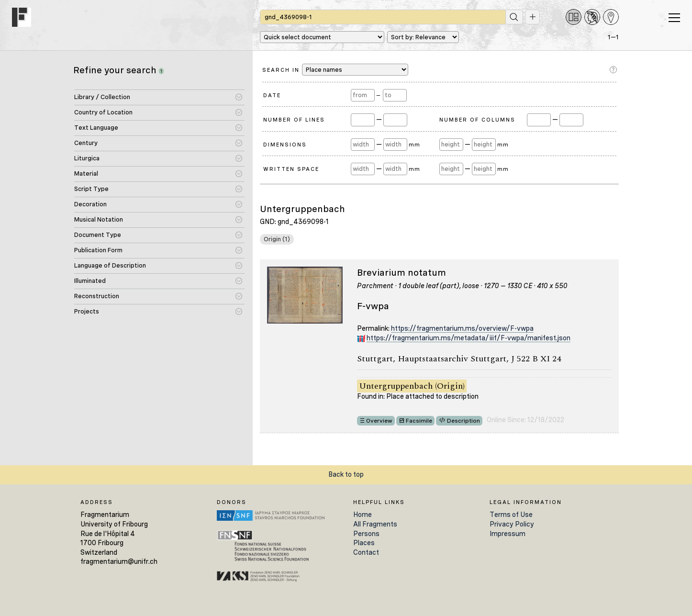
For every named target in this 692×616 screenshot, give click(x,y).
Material (86, 174)
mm (414, 145)
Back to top (346, 474)
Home (363, 515)
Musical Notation (99, 219)
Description (463, 421)
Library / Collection (102, 97)
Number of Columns (477, 120)
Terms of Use (511, 515)
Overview (379, 421)
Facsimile (419, 421)
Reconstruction (97, 296)
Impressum (508, 534)
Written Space (291, 169)
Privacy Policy (512, 524)
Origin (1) (277, 239)
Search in (335, 70)
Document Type (98, 235)
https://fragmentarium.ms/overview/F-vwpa (462, 328)
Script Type (91, 189)
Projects (87, 311)
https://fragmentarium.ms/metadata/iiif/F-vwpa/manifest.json (469, 338)
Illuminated (90, 281)
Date (272, 95)
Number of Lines (294, 120)
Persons (366, 534)
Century (86, 143)
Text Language (96, 128)
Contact (366, 552)
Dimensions (285, 145)
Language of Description (110, 265)
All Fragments (375, 524)
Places (364, 543)
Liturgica (87, 158)
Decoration (90, 204)
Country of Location (103, 112)
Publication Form (98, 250)
